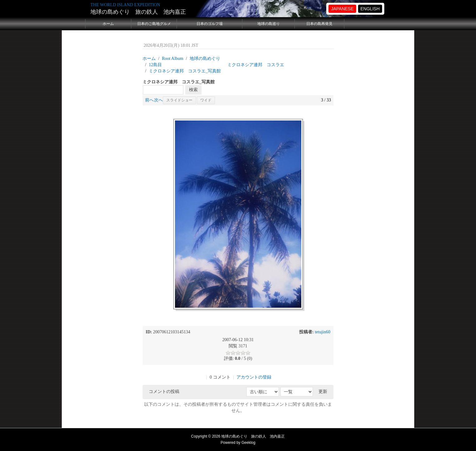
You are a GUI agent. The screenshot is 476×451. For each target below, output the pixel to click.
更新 (323, 392)
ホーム (108, 24)
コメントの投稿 (164, 392)
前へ (149, 100)
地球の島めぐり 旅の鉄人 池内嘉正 (138, 12)
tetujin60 (323, 332)
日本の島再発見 (319, 24)
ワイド (206, 100)
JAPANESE (342, 9)
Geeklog (248, 443)
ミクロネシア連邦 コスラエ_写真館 (185, 71)
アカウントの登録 (254, 377)
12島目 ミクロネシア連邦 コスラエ (216, 65)
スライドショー (179, 100)
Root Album (173, 59)
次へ (158, 100)
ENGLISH (370, 9)
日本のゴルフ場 (210, 24)
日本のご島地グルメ (154, 24)
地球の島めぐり (205, 59)
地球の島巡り (269, 24)
